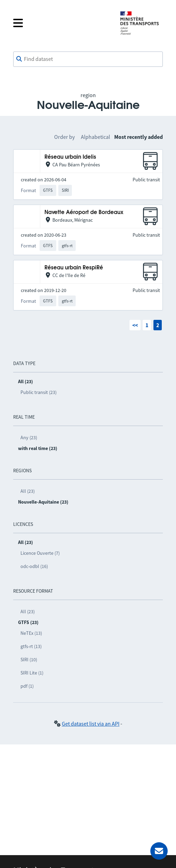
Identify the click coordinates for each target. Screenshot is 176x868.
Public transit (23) (39, 392)
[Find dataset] (88, 59)
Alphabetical (95, 137)
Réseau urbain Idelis (70, 157)
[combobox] (88, 59)
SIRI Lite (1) (32, 673)
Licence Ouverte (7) (40, 553)
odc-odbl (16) (34, 566)
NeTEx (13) (31, 633)
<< (135, 325)
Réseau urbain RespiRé (74, 268)
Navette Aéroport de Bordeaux (84, 212)
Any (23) (29, 437)
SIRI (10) (29, 660)
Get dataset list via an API (91, 724)
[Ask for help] (159, 851)
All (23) (28, 491)
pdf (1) (27, 686)
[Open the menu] (61, 23)
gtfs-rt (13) (31, 646)
